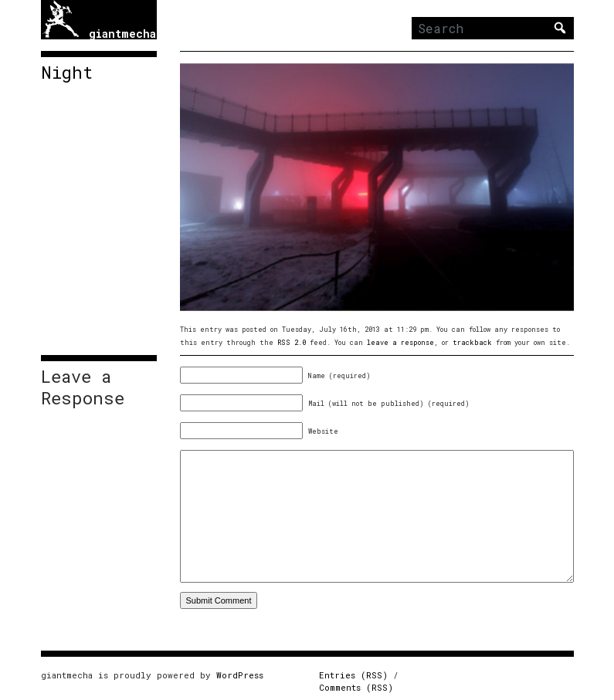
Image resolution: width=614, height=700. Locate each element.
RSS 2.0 (292, 342)
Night (67, 73)
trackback (472, 342)
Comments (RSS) (356, 687)
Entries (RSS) (353, 675)
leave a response (400, 342)
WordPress (240, 675)
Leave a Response (83, 387)
